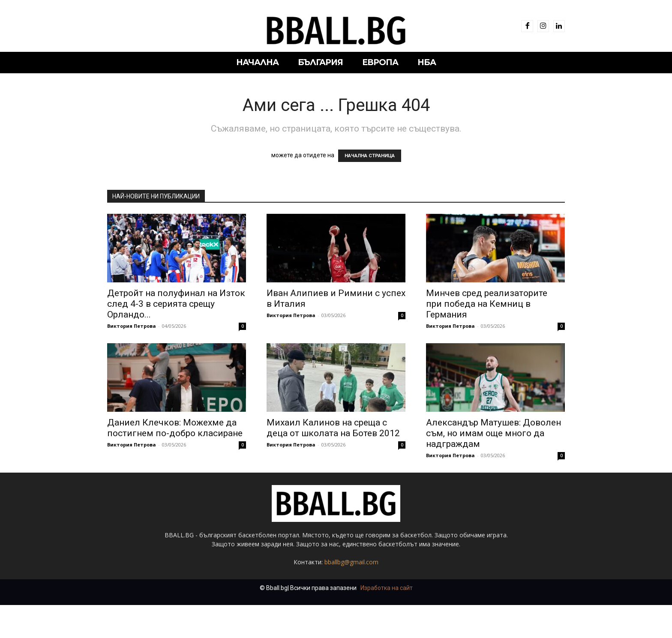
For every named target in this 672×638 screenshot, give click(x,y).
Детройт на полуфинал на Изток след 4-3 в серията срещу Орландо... (176, 304)
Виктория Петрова (132, 326)
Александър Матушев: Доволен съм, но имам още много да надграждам (493, 433)
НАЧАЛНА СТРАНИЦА (370, 156)
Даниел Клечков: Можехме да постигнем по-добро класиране (175, 428)
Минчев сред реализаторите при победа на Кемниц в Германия (487, 304)
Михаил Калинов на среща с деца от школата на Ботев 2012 (333, 428)
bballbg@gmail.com (351, 595)
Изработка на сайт (387, 621)
